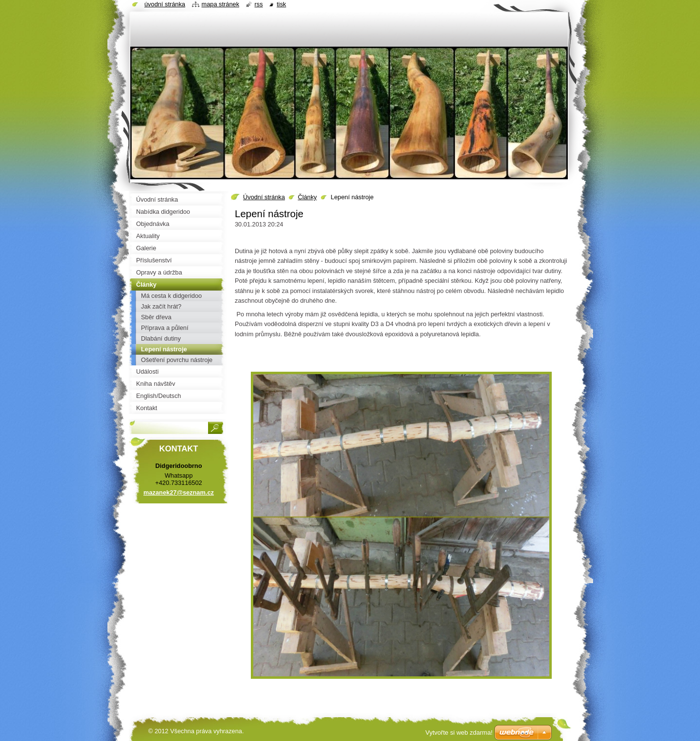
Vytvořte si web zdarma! (459, 732)
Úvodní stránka (264, 197)
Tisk (281, 4)
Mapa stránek (221, 4)
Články (307, 197)
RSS (259, 4)
